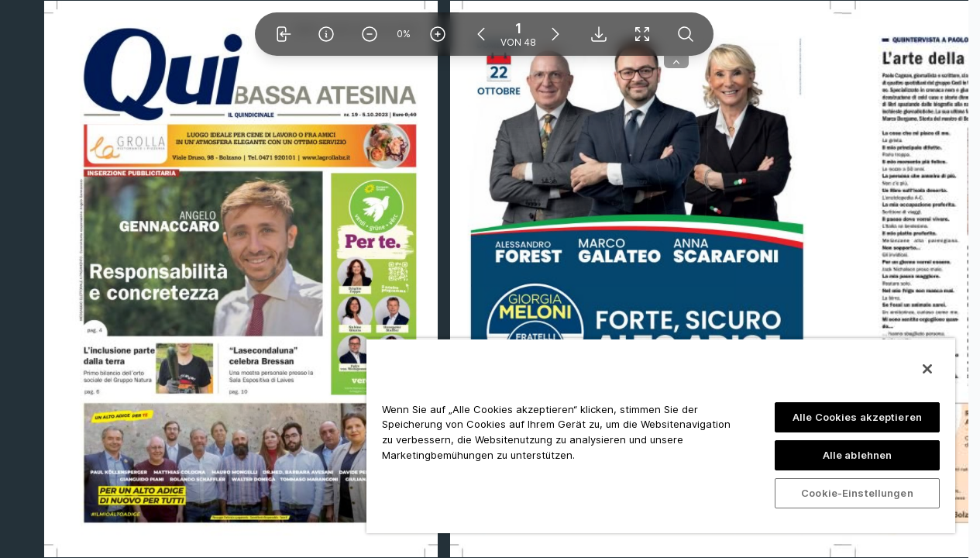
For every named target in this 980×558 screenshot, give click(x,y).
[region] (661, 436)
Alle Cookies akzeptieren (857, 417)
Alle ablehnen (858, 455)
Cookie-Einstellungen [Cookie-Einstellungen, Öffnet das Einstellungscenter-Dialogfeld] (857, 493)
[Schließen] (927, 369)
